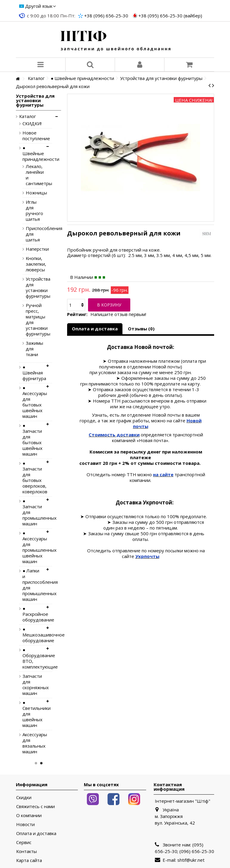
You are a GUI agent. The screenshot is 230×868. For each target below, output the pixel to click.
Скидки (24, 797)
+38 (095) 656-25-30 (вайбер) (170, 16)
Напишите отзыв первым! (118, 314)
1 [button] (36, 763)
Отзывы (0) (141, 329)
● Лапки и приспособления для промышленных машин (33, 585)
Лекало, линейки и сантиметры (30, 175)
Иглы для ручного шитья (30, 211)
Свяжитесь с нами (35, 806)
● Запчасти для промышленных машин (33, 512)
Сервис (24, 842)
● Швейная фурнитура (33, 373)
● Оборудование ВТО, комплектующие (33, 658)
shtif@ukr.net (191, 860)
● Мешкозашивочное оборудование (33, 635)
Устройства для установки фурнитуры (30, 288)
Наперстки (30, 249)
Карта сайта (29, 860)
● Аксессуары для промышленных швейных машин (33, 547)
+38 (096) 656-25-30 (106, 16)
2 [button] (41, 763)
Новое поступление (33, 136)
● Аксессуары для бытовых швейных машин (33, 402)
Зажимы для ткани (30, 349)
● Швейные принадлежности (33, 154)
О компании (29, 815)
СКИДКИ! (32, 124)
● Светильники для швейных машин (33, 714)
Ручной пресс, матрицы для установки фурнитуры (30, 320)
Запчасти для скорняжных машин (33, 685)
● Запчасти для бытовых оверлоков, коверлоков (33, 477)
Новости (25, 824)
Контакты (27, 851)
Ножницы (30, 193)
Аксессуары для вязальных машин (33, 743)
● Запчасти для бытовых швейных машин (32, 440)
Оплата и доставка (95, 329)
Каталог (28, 116)
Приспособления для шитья (30, 234)
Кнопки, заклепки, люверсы (30, 264)
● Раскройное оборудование (33, 614)
